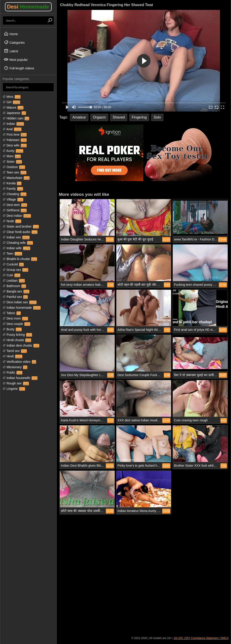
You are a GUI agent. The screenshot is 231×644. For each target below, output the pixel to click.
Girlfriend (15, 210)
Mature (13, 107)
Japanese (14, 113)
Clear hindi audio (20, 232)
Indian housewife (20, 378)
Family (13, 189)
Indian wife (16, 248)
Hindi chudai (17, 340)
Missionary (15, 367)
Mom (12, 156)
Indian (13, 124)
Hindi (12, 356)
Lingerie (14, 389)
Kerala (12, 183)
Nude (12, 221)
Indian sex (16, 237)
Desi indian (17, 216)
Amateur (79, 117)
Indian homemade (22, 308)
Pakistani (15, 140)
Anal (12, 129)
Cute (11, 275)
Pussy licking (17, 335)
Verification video (19, 362)
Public (12, 372)
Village (13, 199)
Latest (11, 51)
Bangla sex (16, 291)
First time (15, 135)
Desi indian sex (20, 302)
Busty (12, 329)
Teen (12, 253)
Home (11, 34)
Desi (28, 7)
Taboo (12, 313)
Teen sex (14, 172)
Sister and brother (21, 226)
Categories (14, 42)
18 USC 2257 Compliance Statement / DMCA (201, 638)
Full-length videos (19, 68)
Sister (12, 162)
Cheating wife (18, 243)
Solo (157, 117)
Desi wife (15, 145)
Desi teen (15, 205)
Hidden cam (16, 118)
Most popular (16, 59)
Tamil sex (15, 351)
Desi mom (15, 318)
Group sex (15, 270)
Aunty (13, 151)
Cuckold (13, 264)
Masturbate (16, 178)
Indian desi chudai (21, 345)
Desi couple (16, 324)
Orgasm (99, 117)
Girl (11, 102)
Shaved (119, 117)
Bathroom (14, 286)
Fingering (139, 117)
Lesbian (14, 281)
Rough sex (16, 383)
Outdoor (14, 167)
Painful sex (15, 297)
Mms (12, 97)
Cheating (14, 194)
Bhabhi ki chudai (20, 259)
